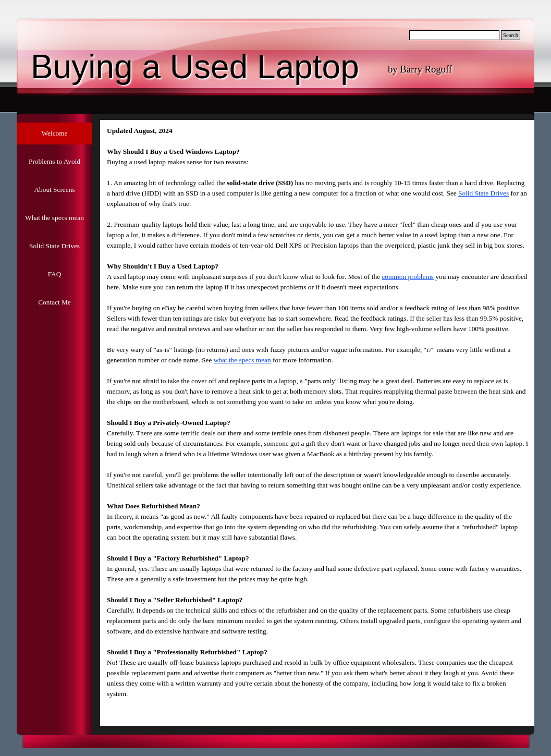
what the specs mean (242, 360)
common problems (408, 277)
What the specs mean (54, 218)
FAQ (55, 274)
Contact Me (54, 302)
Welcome (55, 133)
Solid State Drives (54, 246)
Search (511, 35)
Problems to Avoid (54, 161)
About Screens (54, 190)
